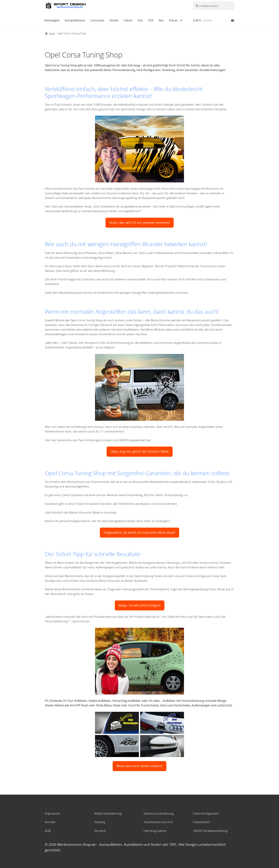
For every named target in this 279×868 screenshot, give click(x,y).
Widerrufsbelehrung (108, 813)
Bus (161, 20)
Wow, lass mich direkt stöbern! (139, 766)
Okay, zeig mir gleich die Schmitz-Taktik (140, 451)
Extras (173, 20)
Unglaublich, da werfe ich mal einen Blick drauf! (139, 533)
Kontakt (50, 822)
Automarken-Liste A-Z (158, 822)
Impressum (52, 813)
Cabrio (128, 20)
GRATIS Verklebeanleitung (210, 831)
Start (52, 33)
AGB (48, 831)
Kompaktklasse (75, 20)
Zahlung (100, 822)
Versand (100, 831)
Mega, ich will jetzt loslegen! (140, 605)
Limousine (97, 20)
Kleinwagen (52, 20)
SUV (151, 20)
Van (140, 20)
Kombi (114, 20)
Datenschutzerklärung (159, 813)
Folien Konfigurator (206, 813)
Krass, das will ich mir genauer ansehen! (140, 223)
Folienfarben (202, 822)
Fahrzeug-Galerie (155, 831)
